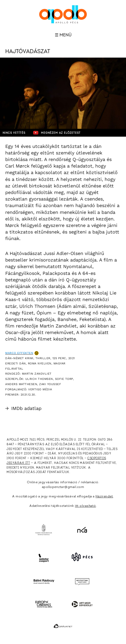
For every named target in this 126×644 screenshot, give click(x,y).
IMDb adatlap (23, 408)
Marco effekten (19, 353)
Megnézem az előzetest (57, 133)
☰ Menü (63, 35)
